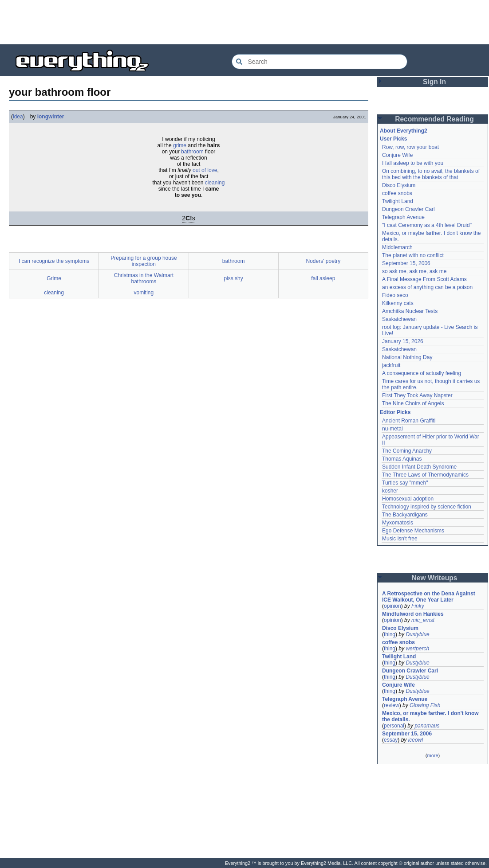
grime (180, 145)
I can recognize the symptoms (54, 261)
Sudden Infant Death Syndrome (419, 467)
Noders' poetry (323, 261)
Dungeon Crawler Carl (408, 209)
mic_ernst (423, 620)
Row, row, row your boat (410, 147)
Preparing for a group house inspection (144, 261)
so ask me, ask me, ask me (414, 271)
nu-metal (392, 429)
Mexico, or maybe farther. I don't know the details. (430, 716)
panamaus (427, 726)
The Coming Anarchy (407, 451)
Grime (54, 278)
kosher (390, 491)
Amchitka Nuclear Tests (410, 311)
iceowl (416, 740)
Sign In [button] (434, 82)
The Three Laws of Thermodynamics (425, 475)
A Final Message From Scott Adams (424, 279)
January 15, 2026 (403, 341)
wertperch (417, 649)
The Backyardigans (405, 515)
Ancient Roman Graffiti (409, 421)
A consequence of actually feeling (422, 373)
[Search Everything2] (319, 62)
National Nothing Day (407, 357)
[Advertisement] (244, 22)
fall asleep (323, 278)
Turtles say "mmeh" (405, 483)
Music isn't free (400, 539)
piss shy (233, 278)
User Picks (393, 139)
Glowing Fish (425, 705)
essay (391, 740)
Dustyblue (417, 634)
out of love (205, 170)
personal (394, 726)
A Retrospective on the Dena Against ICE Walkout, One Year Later (429, 597)
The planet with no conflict (413, 255)
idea (18, 117)
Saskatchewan (399, 319)
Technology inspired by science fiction (427, 507)
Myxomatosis (398, 523)
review (392, 705)
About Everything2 (404, 131)
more (432, 755)
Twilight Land (398, 201)
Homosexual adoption (408, 499)
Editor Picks (395, 412)
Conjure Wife (397, 155)
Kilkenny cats (398, 303)
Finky (418, 606)
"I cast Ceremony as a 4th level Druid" (427, 225)
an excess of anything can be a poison (427, 287)
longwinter (51, 117)
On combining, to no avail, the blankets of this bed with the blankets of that (431, 174)
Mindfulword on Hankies (413, 614)
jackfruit (391, 365)
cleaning (215, 183)
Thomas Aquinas (402, 459)
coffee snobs (397, 193)
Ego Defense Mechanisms (413, 531)
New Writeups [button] (435, 578)
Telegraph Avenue (403, 217)
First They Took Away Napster (417, 395)
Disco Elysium (399, 185)
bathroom (192, 152)
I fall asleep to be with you (413, 163)
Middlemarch (397, 247)
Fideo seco (395, 295)
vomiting (144, 293)
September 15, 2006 (406, 263)
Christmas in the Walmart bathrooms (144, 278)
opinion (392, 606)
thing (390, 634)
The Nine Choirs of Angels (413, 403)
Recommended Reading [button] (434, 119)
